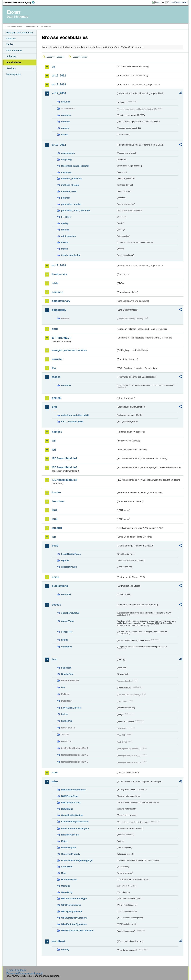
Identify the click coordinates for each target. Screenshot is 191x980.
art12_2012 (59, 76)
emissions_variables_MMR (75, 415)
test (54, 659)
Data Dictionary (32, 26)
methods (66, 122)
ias (54, 441)
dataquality (59, 310)
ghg (54, 407)
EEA (20, 2)
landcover (58, 501)
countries (66, 115)
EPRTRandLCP (62, 338)
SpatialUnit (67, 867)
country (65, 950)
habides (57, 432)
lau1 (55, 510)
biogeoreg (66, 159)
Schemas (11, 56)
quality (65, 223)
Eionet (20, 26)
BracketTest (67, 674)
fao (54, 368)
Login (158, 2)
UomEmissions (69, 879)
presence (66, 217)
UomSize (66, 886)
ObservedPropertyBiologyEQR (77, 860)
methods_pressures (71, 179)
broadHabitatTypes (71, 554)
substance (66, 647)
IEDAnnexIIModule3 (64, 467)
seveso (56, 605)
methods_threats (70, 185)
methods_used (69, 191)
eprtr (55, 329)
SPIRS (64, 640)
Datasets (11, 38)
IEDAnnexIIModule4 (64, 480)
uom (55, 772)
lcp (54, 537)
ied (54, 450)
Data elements (14, 50)
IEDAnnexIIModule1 (64, 458)
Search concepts (80, 57)
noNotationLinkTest (71, 708)
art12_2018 (59, 84)
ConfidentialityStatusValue (75, 822)
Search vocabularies (56, 57)
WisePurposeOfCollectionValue (77, 930)
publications (60, 586)
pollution (66, 198)
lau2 (55, 519)
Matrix (64, 841)
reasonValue (67, 621)
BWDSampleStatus (71, 802)
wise (55, 781)
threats (65, 242)
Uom (63, 873)
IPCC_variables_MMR (72, 422)
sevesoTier (67, 632)
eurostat (57, 359)
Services (11, 68)
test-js (64, 714)
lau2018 (57, 528)
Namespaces (13, 74)
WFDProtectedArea (71, 905)
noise (55, 577)
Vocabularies (14, 62)
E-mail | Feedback (16, 970)
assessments (68, 153)
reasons (65, 128)
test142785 (67, 721)
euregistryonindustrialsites (69, 350)
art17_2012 (59, 145)
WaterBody (67, 892)
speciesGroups (69, 567)
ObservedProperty (71, 854)
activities (66, 102)
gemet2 (57, 398)
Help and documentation (19, 33)
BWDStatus (67, 809)
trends (64, 134)
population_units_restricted (75, 210)
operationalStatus (70, 613)
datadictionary (61, 301)
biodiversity (59, 274)
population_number (71, 204)
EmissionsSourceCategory (75, 828)
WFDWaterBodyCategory (74, 918)
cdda (55, 283)
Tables (10, 44)
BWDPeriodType (70, 796)
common (57, 292)
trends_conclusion (71, 255)
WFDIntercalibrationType (74, 899)
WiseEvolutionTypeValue (74, 924)
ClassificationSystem (72, 815)
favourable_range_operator (75, 166)
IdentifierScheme (70, 835)
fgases (56, 377)
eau (63, 687)
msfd (55, 546)
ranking (65, 230)
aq (53, 67)
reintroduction (68, 236)
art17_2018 (59, 265)
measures (66, 172)
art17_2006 (59, 93)
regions (65, 560)
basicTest (66, 668)
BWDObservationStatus (73, 790)
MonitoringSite (69, 848)
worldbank (59, 941)
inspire (56, 492)
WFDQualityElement (71, 911)
